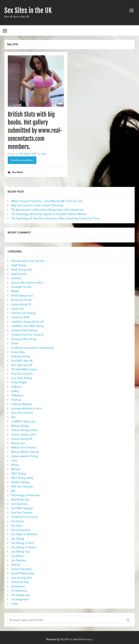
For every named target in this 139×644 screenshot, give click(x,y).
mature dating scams (24, 434)
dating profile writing (24, 339)
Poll (13, 491)
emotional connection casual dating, (33, 347)
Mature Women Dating (25, 452)
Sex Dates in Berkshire (24, 534)
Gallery (15, 391)
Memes (16, 469)
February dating (21, 356)
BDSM (15, 291)
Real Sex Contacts (22, 512)
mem (14, 460)
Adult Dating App (22, 269)
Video (15, 604)
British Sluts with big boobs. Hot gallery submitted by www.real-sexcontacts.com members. (35, 131)
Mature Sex (18, 443)
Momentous (85, 639)
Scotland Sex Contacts (24, 517)
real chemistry (19, 504)
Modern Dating (20, 482)
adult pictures (19, 274)
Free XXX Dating (22, 378)
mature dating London (24, 430)
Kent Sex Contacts (22, 413)
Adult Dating (19, 265)
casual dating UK (21, 304)
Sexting (16, 564)
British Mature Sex (22, 295)
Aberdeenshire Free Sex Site (28, 261)
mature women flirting (25, 456)
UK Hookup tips (21, 595)
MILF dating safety (22, 478)
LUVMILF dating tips (23, 421)
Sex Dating (18, 538)
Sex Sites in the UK (28, 10)
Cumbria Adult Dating (24, 330)
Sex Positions (19, 560)
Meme (15, 465)
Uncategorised (20, 599)
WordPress (66, 639)
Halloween (17, 395)
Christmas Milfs (20, 317)
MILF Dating (19, 473)
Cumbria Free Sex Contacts (27, 334)
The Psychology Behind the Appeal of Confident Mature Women (49, 214)
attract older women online (27, 282)
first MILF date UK (22, 361)
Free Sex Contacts (22, 374)
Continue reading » (22, 160)
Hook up (16, 400)
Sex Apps (17, 525)
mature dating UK (22, 439)
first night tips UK (22, 365)
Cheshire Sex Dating (23, 313)
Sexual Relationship (23, 573)
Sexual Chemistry (21, 569)
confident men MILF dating (28, 326)
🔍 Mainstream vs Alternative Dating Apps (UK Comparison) (48, 210)
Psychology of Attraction (25, 495)
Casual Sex (18, 308)
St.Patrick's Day (20, 582)
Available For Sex (21, 287)
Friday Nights (19, 382)
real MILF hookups (22, 508)
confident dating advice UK (27, 321)
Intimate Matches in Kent (26, 408)
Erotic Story (18, 352)
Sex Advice (18, 172)
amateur (16, 278)
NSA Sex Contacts (22, 486)
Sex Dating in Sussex (24, 547)
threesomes (18, 586)
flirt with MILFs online (24, 369)
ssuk (44, 153)
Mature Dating (20, 426)
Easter (15, 343)
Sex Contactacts (21, 530)
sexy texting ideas (22, 577)
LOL (13, 417)
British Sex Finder (22, 300)
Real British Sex (20, 499)
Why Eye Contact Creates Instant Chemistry (37, 205)
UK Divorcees (19, 590)
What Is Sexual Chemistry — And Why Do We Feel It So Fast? (47, 201)
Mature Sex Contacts (24, 447)
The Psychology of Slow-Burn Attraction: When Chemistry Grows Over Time (55, 218)
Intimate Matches (22, 404)
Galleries (16, 387)
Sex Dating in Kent (22, 543)
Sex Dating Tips (21, 551)
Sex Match (17, 556)
